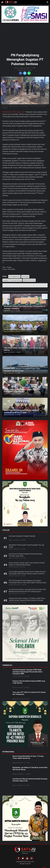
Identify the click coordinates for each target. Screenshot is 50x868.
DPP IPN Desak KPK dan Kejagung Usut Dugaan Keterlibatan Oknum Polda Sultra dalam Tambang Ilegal (27, 582)
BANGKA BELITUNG (29, 280)
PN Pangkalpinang (14, 276)
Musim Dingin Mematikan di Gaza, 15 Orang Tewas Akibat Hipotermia (28, 757)
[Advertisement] (25, 37)
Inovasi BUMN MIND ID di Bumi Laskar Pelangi (20, 329)
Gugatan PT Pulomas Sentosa (12, 280)
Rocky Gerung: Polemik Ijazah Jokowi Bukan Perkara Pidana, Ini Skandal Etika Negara (27, 564)
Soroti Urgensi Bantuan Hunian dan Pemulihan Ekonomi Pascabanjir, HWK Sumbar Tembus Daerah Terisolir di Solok (27, 574)
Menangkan (25, 276)
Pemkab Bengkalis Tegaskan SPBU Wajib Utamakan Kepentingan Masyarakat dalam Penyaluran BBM (27, 672)
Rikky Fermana (22, 70)
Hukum (30, 70)
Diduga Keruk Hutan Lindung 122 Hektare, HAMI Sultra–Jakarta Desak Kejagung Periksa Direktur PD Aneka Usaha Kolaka (27, 600)
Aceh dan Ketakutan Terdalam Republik (22, 536)
